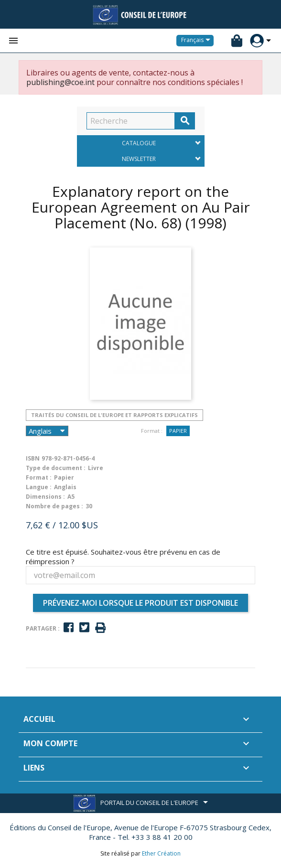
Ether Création (161, 853)
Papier (178, 431)
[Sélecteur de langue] (197, 41)
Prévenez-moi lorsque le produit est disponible (140, 603)
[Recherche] (131, 121)
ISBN (33, 458)
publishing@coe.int (60, 82)
